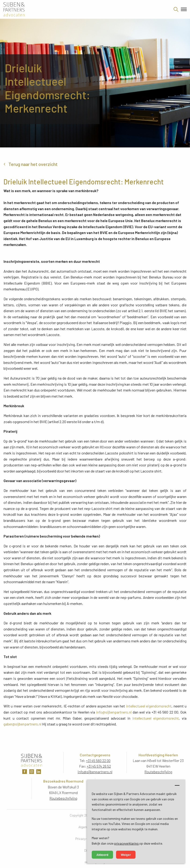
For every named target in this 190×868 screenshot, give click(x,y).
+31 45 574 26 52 (99, 766)
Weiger (126, 855)
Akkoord (102, 855)
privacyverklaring (127, 843)
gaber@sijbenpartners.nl (22, 724)
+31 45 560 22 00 (98, 761)
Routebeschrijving (158, 772)
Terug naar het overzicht (33, 164)
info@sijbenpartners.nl (114, 712)
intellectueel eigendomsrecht (149, 706)
